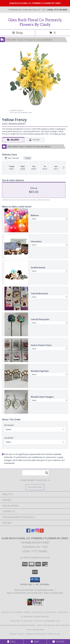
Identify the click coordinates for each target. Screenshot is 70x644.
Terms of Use (54, 634)
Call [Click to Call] (12, 642)
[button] (35, 580)
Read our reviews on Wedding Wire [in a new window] (34, 590)
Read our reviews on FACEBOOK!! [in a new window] (25, 593)
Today (27, 158)
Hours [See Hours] (58, 642)
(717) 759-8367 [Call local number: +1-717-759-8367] (61, 10)
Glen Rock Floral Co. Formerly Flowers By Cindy (35, 22)
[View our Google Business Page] (33, 532)
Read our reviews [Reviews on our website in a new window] (53, 593)
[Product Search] (35, 473)
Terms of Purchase (36, 634)
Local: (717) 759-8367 (35, 551)
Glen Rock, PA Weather (21, 621)
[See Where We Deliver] (35, 487)
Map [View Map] (35, 642)
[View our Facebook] (28, 532)
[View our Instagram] (37, 532)
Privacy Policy (17, 634)
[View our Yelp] (42, 532)
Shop (17, 33)
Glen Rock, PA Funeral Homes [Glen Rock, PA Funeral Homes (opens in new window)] (16, 612)
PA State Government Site (47, 621)
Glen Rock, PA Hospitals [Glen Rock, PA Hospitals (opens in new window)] (44, 612)
